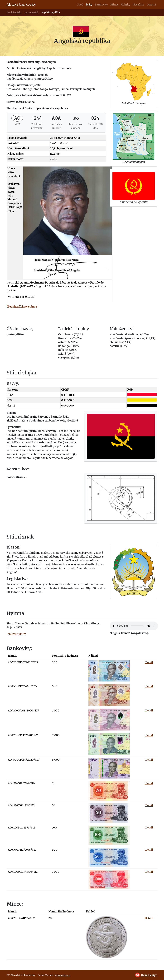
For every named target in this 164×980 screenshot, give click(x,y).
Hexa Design (149, 975)
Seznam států (31, 12)
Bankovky (101, 5)
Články (126, 5)
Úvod (80, 5)
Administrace (63, 975)
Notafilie (138, 5)
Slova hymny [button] (16, 634)
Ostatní (151, 5)
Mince (114, 5)
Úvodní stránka (14, 12)
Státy (90, 4)
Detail (149, 662)
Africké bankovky (21, 4)
